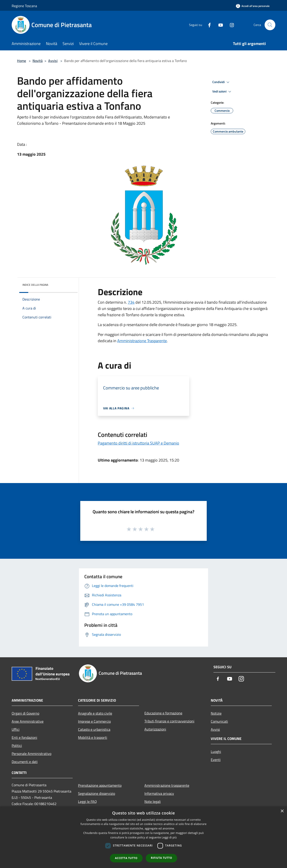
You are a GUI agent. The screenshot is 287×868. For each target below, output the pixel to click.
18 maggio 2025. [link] (223, 325)
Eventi (216, 760)
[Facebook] (208, 25)
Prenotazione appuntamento (100, 785)
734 (131, 302)
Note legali (153, 801)
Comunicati (219, 721)
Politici (17, 746)
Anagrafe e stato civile (95, 713)
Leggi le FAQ (87, 801)
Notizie (216, 713)
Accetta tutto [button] (126, 858)
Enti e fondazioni (24, 737)
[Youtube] (219, 25)
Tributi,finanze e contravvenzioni (169, 721)
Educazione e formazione (163, 713)
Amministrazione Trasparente (142, 341)
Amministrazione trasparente (167, 785)
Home (22, 61)
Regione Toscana (24, 6)
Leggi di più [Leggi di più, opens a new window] (169, 837)
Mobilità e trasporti (93, 737)
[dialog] (143, 837)
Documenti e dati (25, 762)
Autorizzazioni (155, 729)
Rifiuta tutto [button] (162, 858)
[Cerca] (270, 25)
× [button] (282, 811)
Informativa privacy (159, 793)
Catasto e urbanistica (94, 729)
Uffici (16, 729)
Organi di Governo (25, 713)
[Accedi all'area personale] (253, 6)
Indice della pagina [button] (35, 285)
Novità (38, 61)
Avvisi (53, 61)
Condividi (222, 82)
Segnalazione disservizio (97, 793)
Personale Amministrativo (32, 754)
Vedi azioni (222, 92)
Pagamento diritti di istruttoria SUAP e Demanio (138, 443)
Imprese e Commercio (94, 721)
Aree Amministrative (28, 721)
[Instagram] (230, 25)
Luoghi (216, 752)
